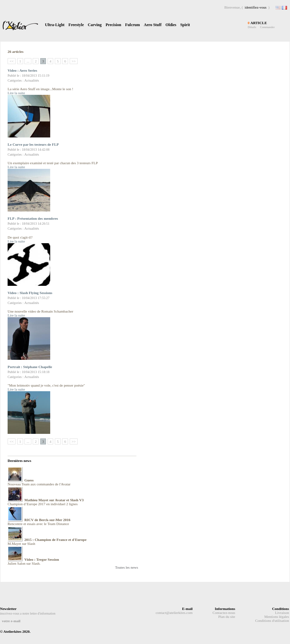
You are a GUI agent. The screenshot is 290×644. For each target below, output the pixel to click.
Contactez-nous (224, 613)
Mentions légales (277, 617)
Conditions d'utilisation (272, 621)
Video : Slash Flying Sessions (30, 293)
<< (12, 61)
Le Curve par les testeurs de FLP (33, 144)
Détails (252, 27)
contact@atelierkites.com (174, 613)
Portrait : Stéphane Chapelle (30, 367)
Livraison (282, 613)
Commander (267, 27)
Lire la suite (16, 93)
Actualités (32, 80)
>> (74, 61)
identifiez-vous (256, 7)
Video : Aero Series (22, 70)
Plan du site (227, 617)
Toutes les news (127, 567)
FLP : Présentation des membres (33, 218)
